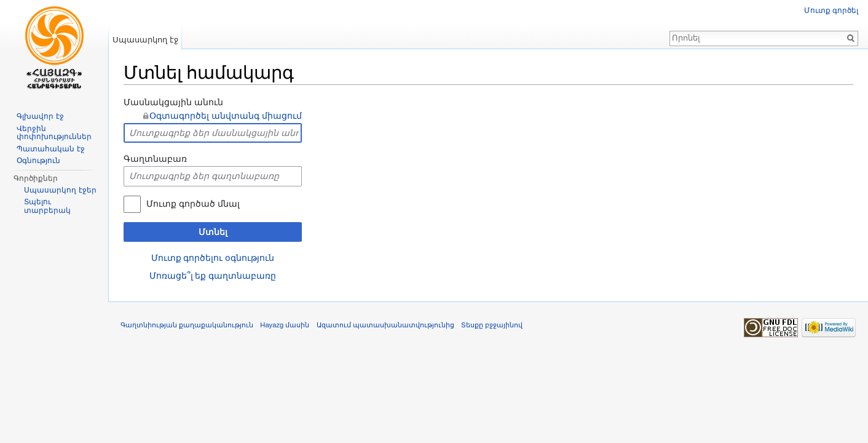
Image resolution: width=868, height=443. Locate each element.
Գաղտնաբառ (155, 159)
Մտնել (213, 232)
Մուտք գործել (831, 10)
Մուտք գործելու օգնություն (213, 258)
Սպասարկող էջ (145, 40)
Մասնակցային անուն (173, 102)
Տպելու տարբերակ (47, 206)
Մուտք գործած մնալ (193, 204)
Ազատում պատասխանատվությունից (385, 325)
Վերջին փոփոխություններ (54, 133)
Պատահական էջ (50, 149)
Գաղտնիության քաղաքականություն (187, 325)
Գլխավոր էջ (40, 116)
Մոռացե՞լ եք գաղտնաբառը (213, 276)
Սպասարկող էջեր (60, 190)
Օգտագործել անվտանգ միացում (226, 116)
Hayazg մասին (285, 325)
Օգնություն (38, 161)
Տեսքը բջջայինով (492, 325)
